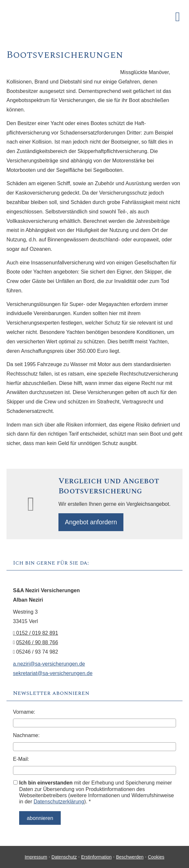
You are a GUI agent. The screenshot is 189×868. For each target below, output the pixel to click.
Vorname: (24, 713)
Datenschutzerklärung (59, 803)
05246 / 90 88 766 (37, 643)
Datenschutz (64, 857)
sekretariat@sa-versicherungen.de (53, 674)
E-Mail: (21, 760)
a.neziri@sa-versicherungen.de (49, 665)
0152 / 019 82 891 (36, 634)
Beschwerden (130, 857)
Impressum (36, 857)
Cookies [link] (156, 857)
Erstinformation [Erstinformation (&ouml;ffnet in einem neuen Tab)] (96, 857)
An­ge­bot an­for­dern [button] (92, 523)
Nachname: (26, 736)
